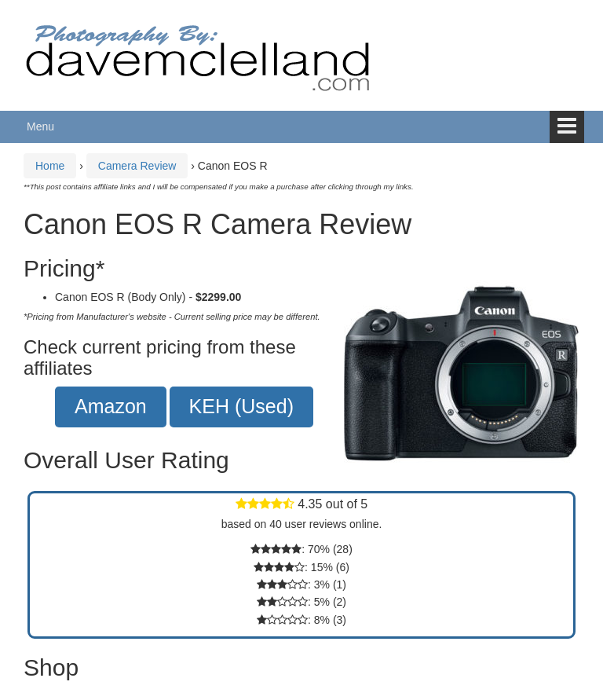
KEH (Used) (241, 406)
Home (50, 166)
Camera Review (137, 166)
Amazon (111, 406)
